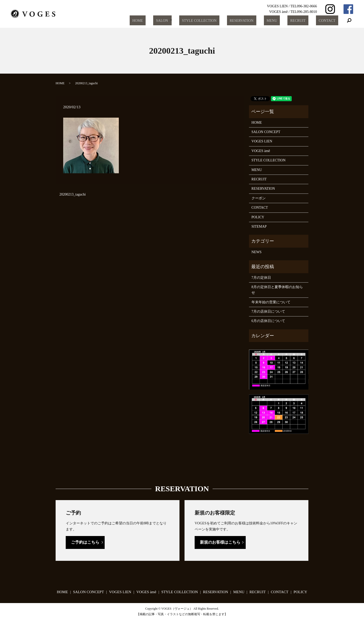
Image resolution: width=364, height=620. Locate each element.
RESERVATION (258, 20)
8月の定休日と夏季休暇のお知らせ (277, 290)
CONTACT (329, 20)
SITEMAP (259, 227)
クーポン (259, 198)
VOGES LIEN (262, 141)
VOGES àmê (261, 151)
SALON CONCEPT (266, 132)
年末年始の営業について (271, 302)
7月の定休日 (261, 278)
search (349, 20)
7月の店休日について (268, 312)
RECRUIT (305, 20)
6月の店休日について (268, 321)
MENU (284, 20)
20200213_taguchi (73, 194)
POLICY (258, 217)
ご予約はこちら (85, 542)
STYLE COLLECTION (220, 20)
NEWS (257, 252)
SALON (184, 20)
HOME (164, 20)
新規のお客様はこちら (220, 542)
